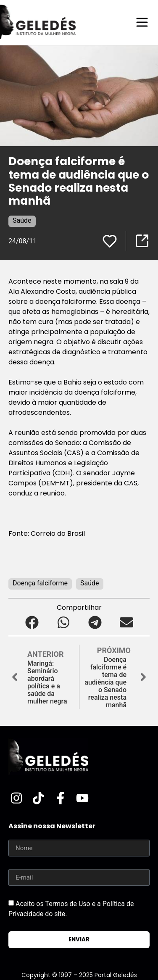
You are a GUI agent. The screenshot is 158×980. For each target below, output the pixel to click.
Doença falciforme (40, 583)
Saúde (22, 220)
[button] (32, 622)
